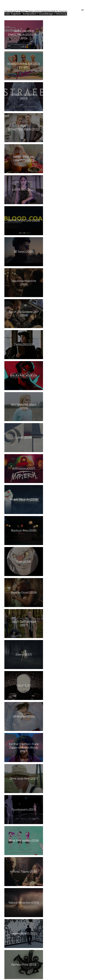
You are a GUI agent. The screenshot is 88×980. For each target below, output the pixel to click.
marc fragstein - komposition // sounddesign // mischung (36, 14)
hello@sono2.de (48, 11)
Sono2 (23, 11)
